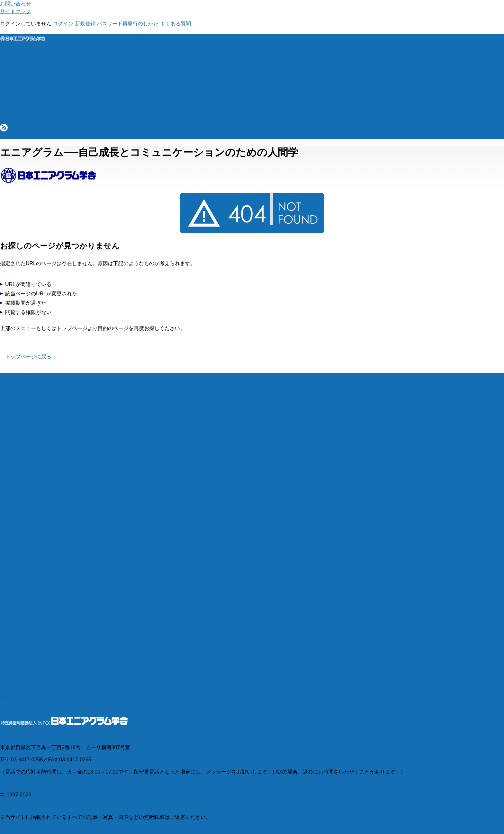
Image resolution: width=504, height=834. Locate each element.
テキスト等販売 (18, 593)
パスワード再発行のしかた (128, 24)
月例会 (8, 475)
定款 (5, 691)
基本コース (13, 459)
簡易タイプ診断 (18, 400)
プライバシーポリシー (26, 675)
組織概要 (10, 613)
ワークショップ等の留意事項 (33, 505)
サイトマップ (15, 11)
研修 (5, 490)
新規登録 (85, 24)
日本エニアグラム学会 (59, 795)
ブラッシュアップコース (28, 467)
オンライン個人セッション (31, 498)
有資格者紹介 (15, 557)
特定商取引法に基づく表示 (31, 698)
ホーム (8, 53)
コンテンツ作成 (18, 580)
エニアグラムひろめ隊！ (28, 621)
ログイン (63, 24)
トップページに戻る (28, 357)
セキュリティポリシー (26, 683)
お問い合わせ (15, 4)
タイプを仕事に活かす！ (28, 415)
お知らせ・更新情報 (23, 629)
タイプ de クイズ (20, 431)
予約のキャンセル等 (23, 521)
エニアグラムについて (26, 392)
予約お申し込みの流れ (26, 513)
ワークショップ (18, 444)
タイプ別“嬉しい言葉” (25, 423)
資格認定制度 (15, 549)
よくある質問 (175, 24)
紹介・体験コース (21, 451)
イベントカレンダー (23, 637)
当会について (15, 115)
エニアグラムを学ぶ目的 (28, 385)
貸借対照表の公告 (21, 706)
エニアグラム (15, 61)
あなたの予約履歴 (21, 529)
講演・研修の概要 (21, 565)
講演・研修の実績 (21, 572)
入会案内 (10, 644)
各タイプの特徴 (18, 408)
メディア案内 (15, 652)
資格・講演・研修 (21, 541)
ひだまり (10, 482)
